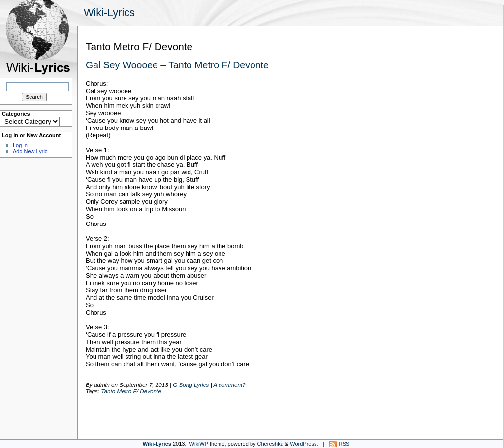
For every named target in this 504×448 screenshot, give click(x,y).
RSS (344, 444)
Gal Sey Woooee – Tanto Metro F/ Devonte (177, 65)
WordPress (303, 444)
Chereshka (270, 444)
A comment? (229, 385)
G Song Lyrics (191, 385)
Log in (20, 145)
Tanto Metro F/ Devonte (131, 391)
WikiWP (199, 444)
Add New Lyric (30, 151)
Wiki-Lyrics (109, 13)
